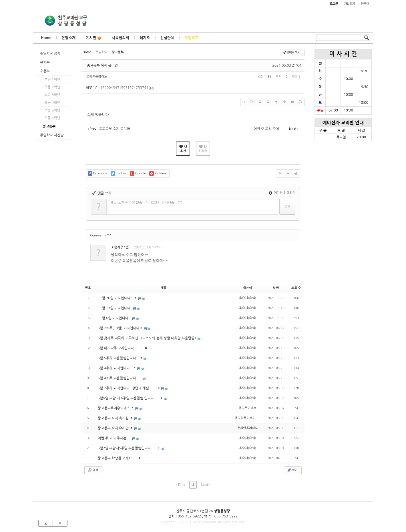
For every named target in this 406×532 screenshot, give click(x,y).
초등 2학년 (52, 87)
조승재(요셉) (120, 247)
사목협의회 (121, 38)
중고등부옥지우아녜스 (114, 408)
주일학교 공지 (50, 53)
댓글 (292, 248)
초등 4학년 (52, 103)
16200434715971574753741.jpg (127, 88)
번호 (88, 288)
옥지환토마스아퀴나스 (249, 418)
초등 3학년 (52, 95)
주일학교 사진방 (52, 135)
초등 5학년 (52, 110)
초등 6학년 (52, 118)
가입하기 (349, 4)
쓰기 (292, 470)
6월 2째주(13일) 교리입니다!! (121, 328)
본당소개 (68, 38)
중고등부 (49, 126)
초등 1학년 (52, 79)
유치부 (45, 62)
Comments (100, 235)
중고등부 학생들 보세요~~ (118, 458)
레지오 (145, 38)
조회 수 (296, 288)
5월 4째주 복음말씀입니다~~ (120, 378)
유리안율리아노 (97, 77)
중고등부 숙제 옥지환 (114, 418)
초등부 (45, 71)
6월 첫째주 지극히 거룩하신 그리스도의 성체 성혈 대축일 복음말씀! (147, 338)
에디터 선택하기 (282, 193)
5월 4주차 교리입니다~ (115, 368)
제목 (164, 288)
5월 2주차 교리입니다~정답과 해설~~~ (127, 388)
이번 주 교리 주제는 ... (115, 438)
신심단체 (167, 38)
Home (46, 38)
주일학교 (191, 38)
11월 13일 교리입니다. (115, 308)
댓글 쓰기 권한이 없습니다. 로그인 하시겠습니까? (147, 203)
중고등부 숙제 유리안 (102, 65)
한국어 (365, 4)
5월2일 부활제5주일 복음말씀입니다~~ (127, 448)
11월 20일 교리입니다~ (116, 298)
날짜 (276, 288)
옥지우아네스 (248, 408)
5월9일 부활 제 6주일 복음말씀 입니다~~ (129, 398)
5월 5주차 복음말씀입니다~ (119, 358)
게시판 (94, 38)
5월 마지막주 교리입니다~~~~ (121, 348)
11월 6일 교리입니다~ (115, 318)
